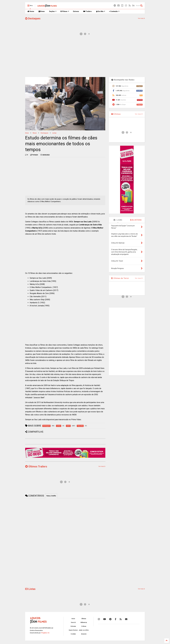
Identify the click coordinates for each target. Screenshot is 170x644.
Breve (42, 11)
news (35, 133)
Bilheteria (84, 622)
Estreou (76, 11)
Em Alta (101, 11)
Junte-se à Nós (84, 630)
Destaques (33, 19)
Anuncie (84, 634)
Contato (73, 634)
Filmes (65, 11)
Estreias (73, 626)
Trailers (88, 11)
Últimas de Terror (120, 278)
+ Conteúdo (114, 11)
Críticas (84, 626)
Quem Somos (73, 630)
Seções (53, 11)
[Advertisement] (85, 57)
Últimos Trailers (36, 467)
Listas (54, 133)
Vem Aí (73, 622)
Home (31, 11)
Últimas (116, 114)
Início (27, 133)
